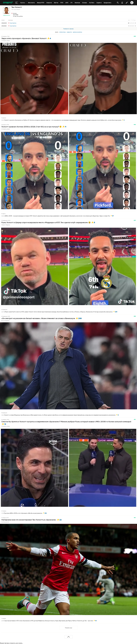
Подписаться (6, 15)
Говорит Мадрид (6, 225)
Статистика (62, 32)
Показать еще (68, 628)
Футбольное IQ (5, 522)
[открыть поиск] (118, 3)
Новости (69, 32)
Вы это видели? (5, 321)
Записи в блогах (77, 32)
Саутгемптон (12, 23)
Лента (57, 32)
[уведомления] (122, 3)
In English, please (6, 41)
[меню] (17, 3)
